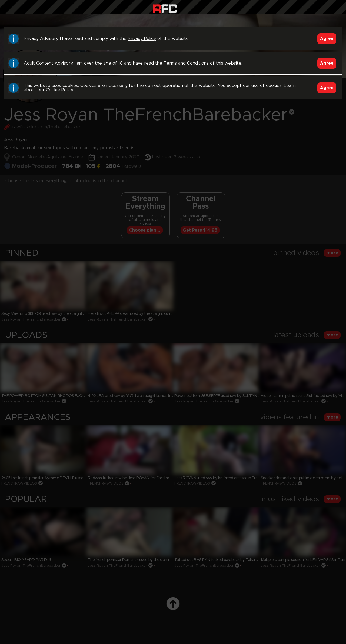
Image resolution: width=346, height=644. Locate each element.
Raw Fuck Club (165, 8)
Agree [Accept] (327, 39)
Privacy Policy (142, 39)
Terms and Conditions (186, 63)
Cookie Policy (59, 90)
